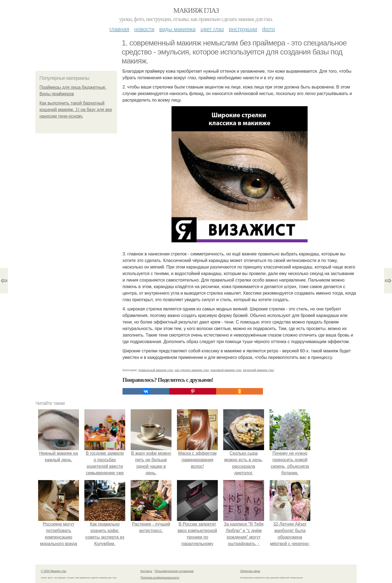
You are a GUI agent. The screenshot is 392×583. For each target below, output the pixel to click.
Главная (119, 29)
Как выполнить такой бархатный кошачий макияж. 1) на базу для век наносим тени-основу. (76, 110)
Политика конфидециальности (160, 578)
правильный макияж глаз (156, 370)
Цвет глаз (212, 29)
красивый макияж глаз (226, 370)
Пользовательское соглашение (174, 571)
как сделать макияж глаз (192, 370)
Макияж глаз (196, 10)
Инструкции (243, 29)
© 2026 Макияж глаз (53, 571)
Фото (269, 29)
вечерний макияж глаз (258, 370)
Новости (144, 29)
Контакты (146, 571)
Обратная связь (250, 571)
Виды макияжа (177, 29)
